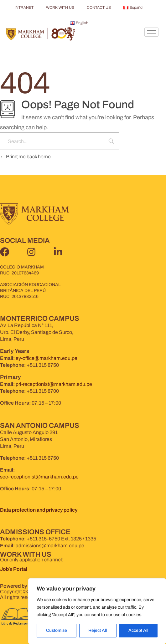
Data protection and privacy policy (39, 510)
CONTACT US (99, 8)
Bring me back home (25, 157)
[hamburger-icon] (151, 32)
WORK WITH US (60, 8)
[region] (97, 611)
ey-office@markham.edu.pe (47, 358)
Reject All (98, 630)
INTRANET (24, 8)
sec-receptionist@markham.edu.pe (39, 477)
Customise (57, 630)
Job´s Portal (14, 569)
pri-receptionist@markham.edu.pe (54, 384)
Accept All (138, 630)
